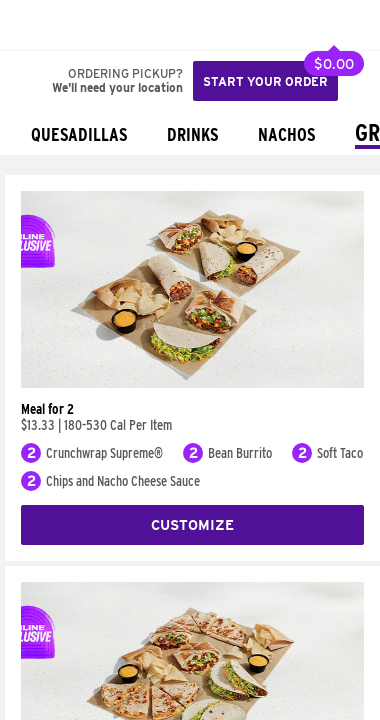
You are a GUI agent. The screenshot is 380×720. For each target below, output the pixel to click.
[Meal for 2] (192, 383)
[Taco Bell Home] (35, 25)
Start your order (265, 81)
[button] (82, 25)
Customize (192, 525)
